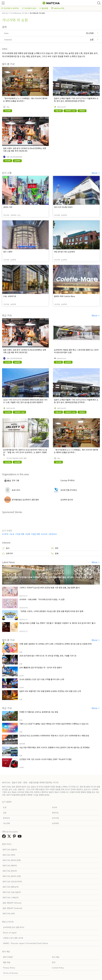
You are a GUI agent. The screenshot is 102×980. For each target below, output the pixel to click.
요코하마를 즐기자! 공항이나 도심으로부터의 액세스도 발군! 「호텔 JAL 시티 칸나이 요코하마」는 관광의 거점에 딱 (25, 452)
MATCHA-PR (62, 107)
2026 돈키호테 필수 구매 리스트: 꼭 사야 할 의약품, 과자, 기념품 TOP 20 (48, 656)
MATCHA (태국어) (10, 866)
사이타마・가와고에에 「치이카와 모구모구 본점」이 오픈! (42, 599)
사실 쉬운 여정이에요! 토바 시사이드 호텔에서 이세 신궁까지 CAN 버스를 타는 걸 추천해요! (55, 747)
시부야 (6, 534)
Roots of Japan (10, 933)
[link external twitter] (10, 837)
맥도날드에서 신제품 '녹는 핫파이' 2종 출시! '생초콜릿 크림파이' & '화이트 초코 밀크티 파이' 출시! (58, 623)
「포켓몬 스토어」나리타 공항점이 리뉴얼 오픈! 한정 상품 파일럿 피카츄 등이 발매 (51, 611)
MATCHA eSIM (9, 913)
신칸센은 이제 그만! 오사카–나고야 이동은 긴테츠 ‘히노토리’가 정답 (45, 759)
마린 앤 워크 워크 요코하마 (64, 252)
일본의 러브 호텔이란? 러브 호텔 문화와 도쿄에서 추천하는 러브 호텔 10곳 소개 (50, 691)
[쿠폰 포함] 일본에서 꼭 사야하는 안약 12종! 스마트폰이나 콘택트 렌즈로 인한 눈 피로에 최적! (56, 644)
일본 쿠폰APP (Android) (12, 908)
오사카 (45, 534)
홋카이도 (55, 813)
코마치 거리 (8, 207)
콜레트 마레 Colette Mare (65, 296)
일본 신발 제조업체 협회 (14, 157)
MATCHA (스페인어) (11, 897)
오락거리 (7, 553)
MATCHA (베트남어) (11, 887)
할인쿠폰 (44, 8)
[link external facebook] (4, 837)
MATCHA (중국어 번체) (12, 860)
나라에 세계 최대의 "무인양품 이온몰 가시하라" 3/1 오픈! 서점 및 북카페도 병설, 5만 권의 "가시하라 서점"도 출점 (48, 577)
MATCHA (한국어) (10, 871)
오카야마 (55, 823)
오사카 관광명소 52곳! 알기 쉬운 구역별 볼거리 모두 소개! (42, 679)
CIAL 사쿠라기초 (10, 296)
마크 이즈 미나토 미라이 (63, 207)
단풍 (28, 534)
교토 (5, 813)
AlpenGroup (62, 358)
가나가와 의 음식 (29, 8)
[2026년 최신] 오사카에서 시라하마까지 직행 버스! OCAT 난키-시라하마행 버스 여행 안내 (54, 736)
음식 (6, 548)
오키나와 (55, 818)
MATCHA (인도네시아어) (12, 882)
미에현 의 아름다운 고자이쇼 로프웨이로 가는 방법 (39, 712)
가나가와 (6, 823)
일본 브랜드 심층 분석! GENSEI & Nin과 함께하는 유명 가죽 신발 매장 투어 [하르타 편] (25, 150)
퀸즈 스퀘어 (8, 252)
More (95, 173)
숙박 (55, 548)
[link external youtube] (20, 837)
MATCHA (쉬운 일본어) (12, 892)
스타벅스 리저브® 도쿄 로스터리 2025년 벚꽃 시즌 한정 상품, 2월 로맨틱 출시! (50, 588)
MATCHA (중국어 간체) (12, 876)
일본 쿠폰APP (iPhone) (12, 903)
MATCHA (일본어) (10, 850)
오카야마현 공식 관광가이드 (14, 927)
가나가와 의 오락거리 (10, 8)
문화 (55, 553)
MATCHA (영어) (9, 855)
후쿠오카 (53, 534)
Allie (8, 107)
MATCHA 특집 (58, 8)
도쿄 (13, 534)
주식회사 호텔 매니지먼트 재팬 (16, 458)
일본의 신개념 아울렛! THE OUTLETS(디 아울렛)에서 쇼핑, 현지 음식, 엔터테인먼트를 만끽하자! (76, 100)
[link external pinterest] (15, 837)
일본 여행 (36, 534)
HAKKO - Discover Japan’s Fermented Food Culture (25, 943)
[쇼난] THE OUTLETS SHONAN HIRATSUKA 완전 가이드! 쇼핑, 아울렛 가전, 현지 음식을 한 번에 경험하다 (25, 401)
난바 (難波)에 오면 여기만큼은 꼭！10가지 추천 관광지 (41, 667)
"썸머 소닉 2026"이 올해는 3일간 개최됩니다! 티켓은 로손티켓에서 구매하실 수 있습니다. (54, 724)
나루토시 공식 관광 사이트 (13, 938)
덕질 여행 (21, 534)
